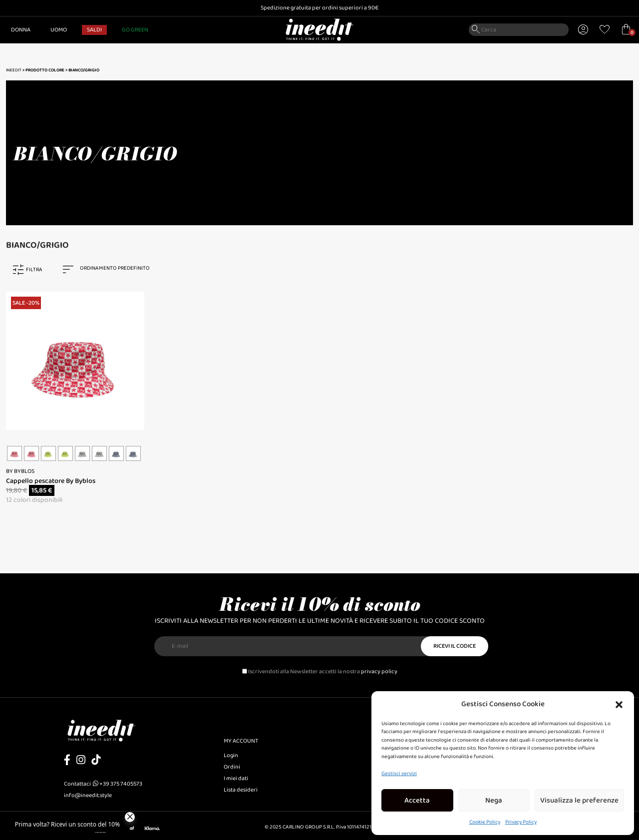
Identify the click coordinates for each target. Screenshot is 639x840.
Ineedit (14, 70)
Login (231, 755)
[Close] (130, 817)
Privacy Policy (521, 822)
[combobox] (111, 270)
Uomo (59, 30)
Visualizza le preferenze (579, 801)
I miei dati (236, 778)
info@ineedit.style (88, 795)
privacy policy (379, 671)
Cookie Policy (485, 822)
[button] (619, 704)
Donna (21, 30)
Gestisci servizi (399, 774)
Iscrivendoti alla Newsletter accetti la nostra (320, 671)
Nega (494, 801)
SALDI (94, 30)
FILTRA (34, 270)
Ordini (232, 767)
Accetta (417, 801)
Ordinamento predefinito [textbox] (115, 268)
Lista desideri (241, 790)
